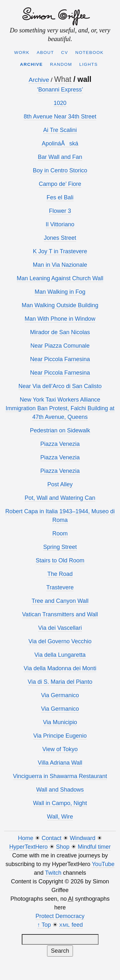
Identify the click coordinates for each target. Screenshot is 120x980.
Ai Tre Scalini (60, 130)
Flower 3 (60, 211)
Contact (52, 838)
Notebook (89, 52)
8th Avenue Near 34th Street (60, 117)
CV (65, 52)
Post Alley (60, 484)
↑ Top (44, 925)
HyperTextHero (28, 847)
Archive (32, 64)
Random (61, 64)
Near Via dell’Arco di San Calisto (60, 386)
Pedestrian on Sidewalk (60, 430)
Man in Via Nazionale (60, 265)
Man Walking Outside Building (60, 305)
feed (71, 925)
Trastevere (60, 587)
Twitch (53, 873)
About (45, 52)
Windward (83, 838)
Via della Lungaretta (60, 655)
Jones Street (60, 238)
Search (60, 951)
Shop (63, 847)
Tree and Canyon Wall (60, 601)
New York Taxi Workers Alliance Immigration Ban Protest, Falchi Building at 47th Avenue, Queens (60, 408)
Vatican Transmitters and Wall (60, 614)
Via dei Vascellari (60, 628)
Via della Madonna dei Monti (60, 668)
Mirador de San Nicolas (60, 332)
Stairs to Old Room (60, 560)
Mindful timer (94, 847)
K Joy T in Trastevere (60, 251)
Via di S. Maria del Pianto (60, 682)
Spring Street (60, 547)
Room (60, 533)
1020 (60, 103)
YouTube (103, 864)
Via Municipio (60, 722)
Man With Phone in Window (60, 319)
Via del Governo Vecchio (60, 641)
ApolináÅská (60, 143)
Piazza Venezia (60, 444)
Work (22, 52)
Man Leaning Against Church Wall (60, 278)
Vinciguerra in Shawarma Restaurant (60, 776)
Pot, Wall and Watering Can (60, 498)
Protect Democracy (60, 916)
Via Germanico (60, 695)
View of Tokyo (60, 749)
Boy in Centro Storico (60, 170)
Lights (89, 64)
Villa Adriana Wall (60, 763)
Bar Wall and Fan (60, 157)
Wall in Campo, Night (60, 803)
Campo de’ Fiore (60, 184)
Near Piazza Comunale (60, 346)
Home (26, 838)
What (63, 79)
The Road (60, 574)
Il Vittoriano (60, 224)
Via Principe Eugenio (60, 736)
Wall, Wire (60, 817)
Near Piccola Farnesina (60, 359)
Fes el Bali (60, 197)
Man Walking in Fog (60, 292)
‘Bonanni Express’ (60, 90)
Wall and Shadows (60, 790)
